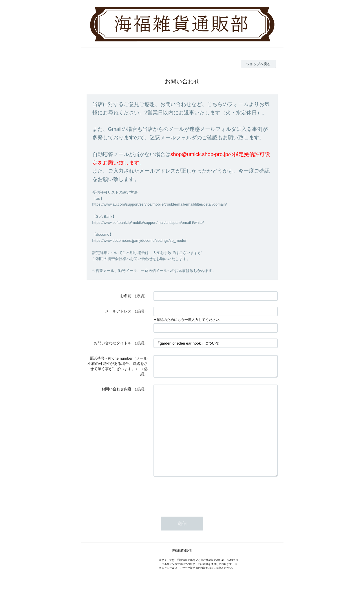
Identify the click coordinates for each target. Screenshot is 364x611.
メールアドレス (118, 311)
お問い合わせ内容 (116, 390)
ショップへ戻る (258, 64)
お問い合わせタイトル (113, 343)
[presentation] (197, 512)
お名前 (126, 296)
